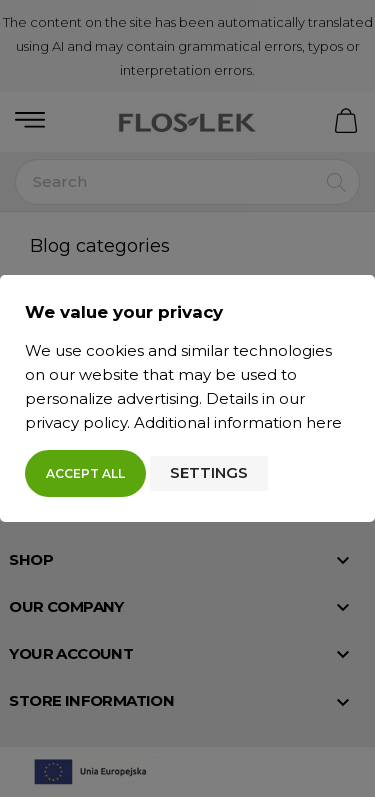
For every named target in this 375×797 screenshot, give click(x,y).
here (324, 422)
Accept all (85, 473)
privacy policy (76, 422)
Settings (209, 472)
